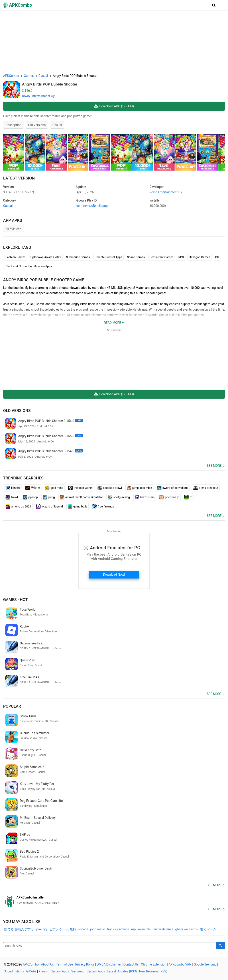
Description (13, 125)
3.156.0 (19, 192)
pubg (49, 497)
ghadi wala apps (186, 929)
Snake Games (136, 257)
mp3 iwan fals (141, 929)
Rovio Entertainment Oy (38, 96)
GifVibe (31, 971)
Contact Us (131, 964)
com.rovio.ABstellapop (92, 206)
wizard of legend (49, 507)
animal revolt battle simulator (81, 497)
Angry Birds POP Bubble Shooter (50, 84)
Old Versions (37, 125)
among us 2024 (18, 507)
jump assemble (139, 488)
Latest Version (19, 178)
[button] (214, 5)
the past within (80, 488)
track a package (118, 929)
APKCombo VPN (180, 964)
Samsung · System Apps (88, 971)
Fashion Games (16, 257)
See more (214, 466)
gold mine (54, 488)
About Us (47, 964)
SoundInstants (14, 971)
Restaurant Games (162, 257)
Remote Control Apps (108, 257)
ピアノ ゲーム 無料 (63, 929)
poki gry (42, 929)
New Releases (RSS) (153, 971)
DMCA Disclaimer (109, 964)
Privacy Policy (85, 964)
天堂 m (33, 488)
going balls (77, 507)
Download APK (114, 106)
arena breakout (206, 488)
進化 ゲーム (208, 929)
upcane (83, 929)
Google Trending (205, 964)
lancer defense (163, 929)
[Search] (221, 946)
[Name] (110, 946)
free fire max (103, 507)
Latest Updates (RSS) (122, 971)
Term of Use (65, 964)
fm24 (12, 497)
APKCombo (11, 76)
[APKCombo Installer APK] (114, 900)
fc (188, 497)
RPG (181, 257)
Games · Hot (15, 600)
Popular (12, 706)
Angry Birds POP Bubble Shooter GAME (44, 280)
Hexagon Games (199, 257)
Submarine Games (78, 257)
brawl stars (145, 497)
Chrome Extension (154, 964)
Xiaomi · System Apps (54, 971)
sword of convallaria (173, 488)
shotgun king (119, 497)
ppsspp (31, 497)
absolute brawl (110, 488)
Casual (57, 125)
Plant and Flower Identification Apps (29, 266)
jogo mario (98, 929)
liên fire (13, 488)
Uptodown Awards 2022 (46, 257)
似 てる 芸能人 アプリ (19, 929)
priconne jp (169, 497)
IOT (217, 257)
